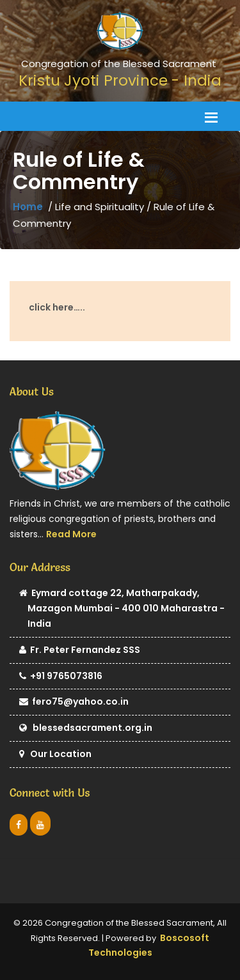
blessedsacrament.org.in (86, 729)
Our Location (55, 755)
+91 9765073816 (61, 677)
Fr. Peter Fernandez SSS (80, 651)
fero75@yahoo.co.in (74, 702)
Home (28, 207)
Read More (71, 534)
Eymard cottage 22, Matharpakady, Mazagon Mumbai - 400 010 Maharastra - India (122, 609)
